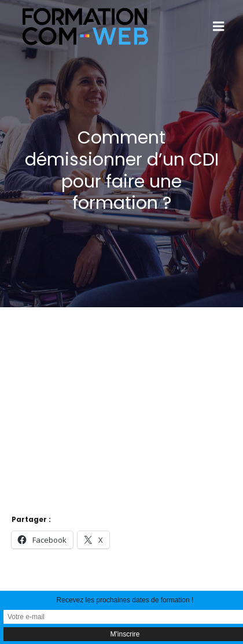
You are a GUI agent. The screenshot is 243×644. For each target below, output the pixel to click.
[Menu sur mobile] (219, 27)
